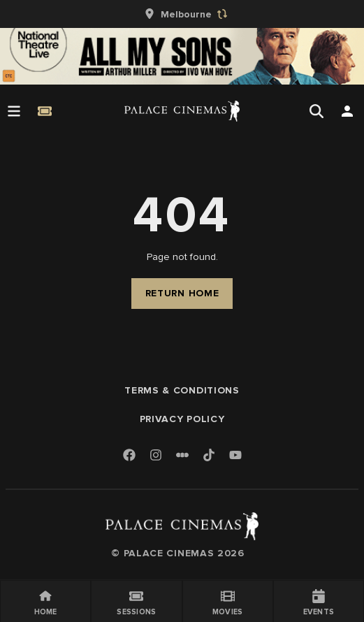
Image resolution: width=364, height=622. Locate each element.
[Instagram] (156, 456)
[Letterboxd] (182, 455)
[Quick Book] (45, 111)
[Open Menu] (14, 111)
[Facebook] (129, 456)
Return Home (182, 293)
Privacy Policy (182, 419)
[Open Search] (316, 111)
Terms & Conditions (182, 390)
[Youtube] (235, 456)
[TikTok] (209, 455)
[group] (182, 14)
